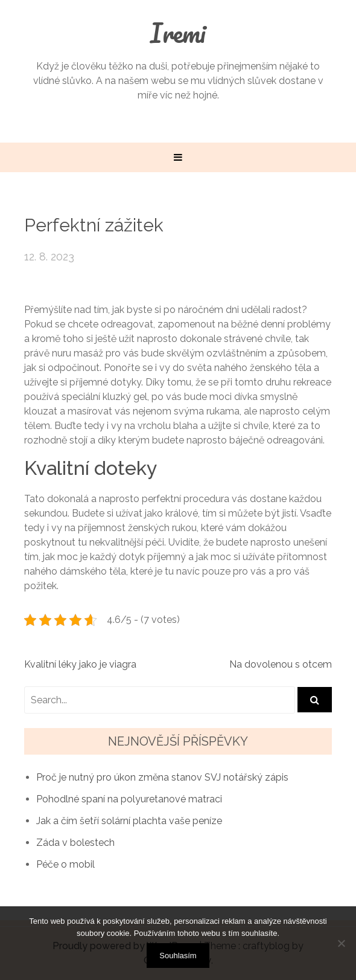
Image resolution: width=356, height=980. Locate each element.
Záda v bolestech (75, 843)
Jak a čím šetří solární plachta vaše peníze (129, 821)
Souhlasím (178, 956)
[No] (341, 943)
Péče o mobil (65, 864)
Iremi (178, 33)
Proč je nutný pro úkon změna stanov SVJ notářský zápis (162, 777)
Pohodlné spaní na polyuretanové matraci (129, 799)
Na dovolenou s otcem (281, 664)
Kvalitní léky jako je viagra (80, 664)
